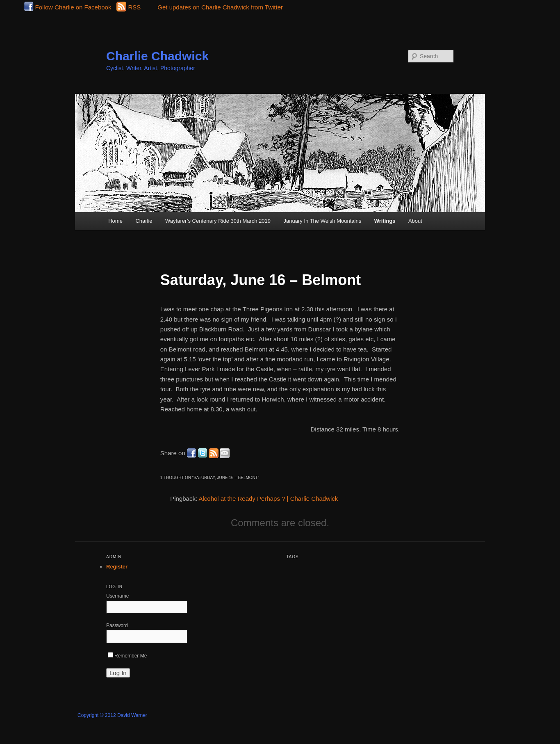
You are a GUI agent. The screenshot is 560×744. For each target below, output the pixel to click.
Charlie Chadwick (157, 56)
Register (117, 567)
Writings (385, 221)
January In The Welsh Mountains (323, 221)
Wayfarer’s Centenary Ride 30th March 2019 (218, 221)
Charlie (144, 221)
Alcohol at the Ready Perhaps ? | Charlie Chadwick (268, 499)
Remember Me (127, 656)
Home (115, 221)
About (415, 221)
